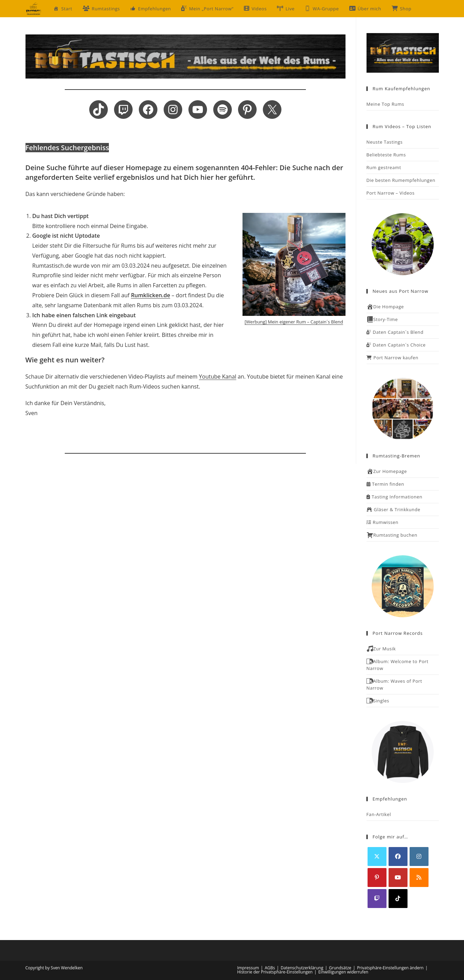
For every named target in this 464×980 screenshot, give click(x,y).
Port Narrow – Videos (391, 193)
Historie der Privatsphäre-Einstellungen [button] (275, 972)
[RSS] (419, 878)
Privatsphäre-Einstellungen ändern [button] (390, 968)
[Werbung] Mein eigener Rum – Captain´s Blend (294, 322)
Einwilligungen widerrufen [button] (343, 972)
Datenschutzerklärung (302, 968)
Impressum (248, 968)
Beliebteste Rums (386, 155)
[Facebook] (398, 857)
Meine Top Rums (385, 104)
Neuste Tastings (385, 142)
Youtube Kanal (218, 376)
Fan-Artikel (379, 814)
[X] (377, 857)
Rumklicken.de (151, 295)
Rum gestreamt (384, 167)
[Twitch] (377, 899)
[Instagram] (419, 857)
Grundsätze (340, 968)
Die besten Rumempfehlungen (401, 180)
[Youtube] (398, 878)
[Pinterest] (377, 878)
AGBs (270, 968)
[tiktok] (398, 899)
